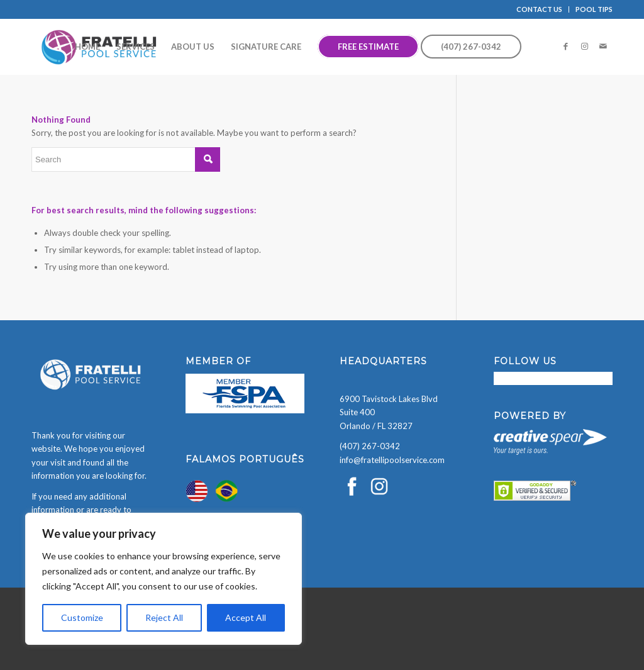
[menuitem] (540, 9)
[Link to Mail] (603, 46)
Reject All (164, 617)
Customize (82, 617)
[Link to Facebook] (565, 46)
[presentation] (96, 645)
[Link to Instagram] (584, 46)
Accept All (246, 617)
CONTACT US (539, 9)
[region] (164, 579)
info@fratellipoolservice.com (392, 460)
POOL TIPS (594, 9)
